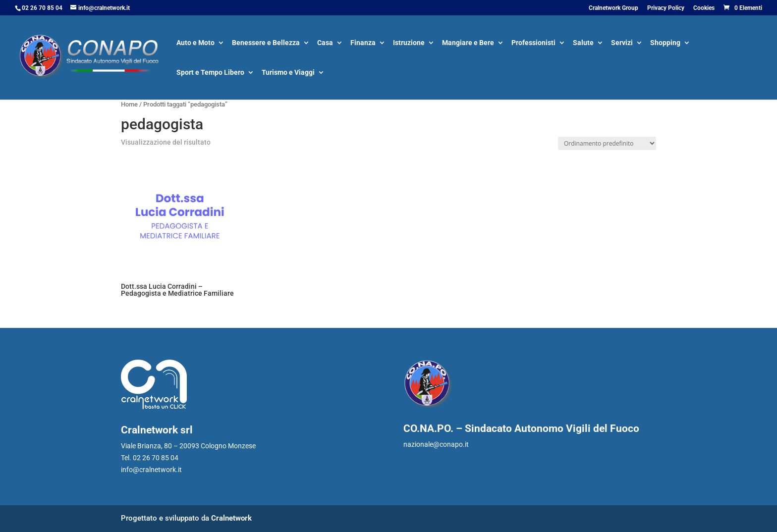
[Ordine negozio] (607, 143)
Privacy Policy (666, 8)
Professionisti (533, 43)
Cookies (704, 8)
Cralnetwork (231, 518)
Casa (325, 43)
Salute (583, 43)
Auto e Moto (195, 43)
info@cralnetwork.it (151, 470)
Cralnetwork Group (613, 8)
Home (129, 104)
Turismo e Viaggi (288, 73)
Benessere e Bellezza (266, 43)
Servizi (622, 43)
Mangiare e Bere (468, 43)
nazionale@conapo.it (436, 444)
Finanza (363, 43)
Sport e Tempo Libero (210, 73)
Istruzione (409, 43)
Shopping (665, 43)
